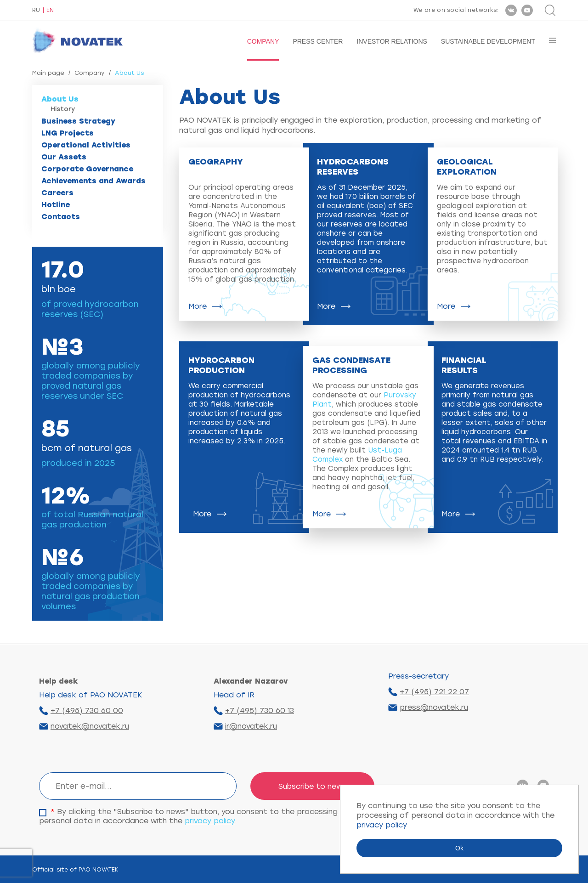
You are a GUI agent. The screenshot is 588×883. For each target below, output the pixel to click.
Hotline (56, 205)
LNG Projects (68, 133)
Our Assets (64, 157)
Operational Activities (86, 145)
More (198, 306)
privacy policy (210, 821)
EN (50, 10)
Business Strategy (78, 121)
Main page (48, 73)
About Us (60, 99)
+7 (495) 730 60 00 (87, 710)
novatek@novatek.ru (90, 726)
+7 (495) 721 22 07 (434, 692)
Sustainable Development (488, 41)
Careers (57, 193)
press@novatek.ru (434, 707)
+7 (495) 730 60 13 (260, 710)
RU (36, 10)
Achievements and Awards (93, 181)
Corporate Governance (87, 169)
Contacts (61, 217)
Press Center (318, 41)
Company (263, 41)
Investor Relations (392, 41)
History (63, 109)
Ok (459, 848)
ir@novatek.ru (251, 726)
